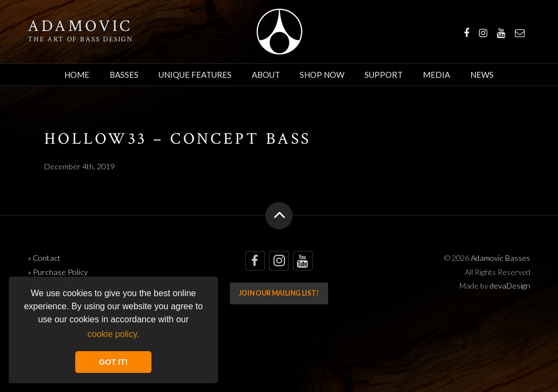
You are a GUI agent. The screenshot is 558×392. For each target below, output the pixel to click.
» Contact (44, 258)
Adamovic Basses (279, 32)
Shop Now (322, 75)
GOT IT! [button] (114, 362)
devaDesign (510, 286)
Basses (124, 75)
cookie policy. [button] (114, 334)
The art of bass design (80, 39)
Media (436, 75)
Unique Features (195, 75)
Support (384, 75)
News (482, 75)
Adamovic (80, 27)
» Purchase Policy (58, 272)
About (266, 75)
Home (77, 75)
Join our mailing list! (279, 293)
